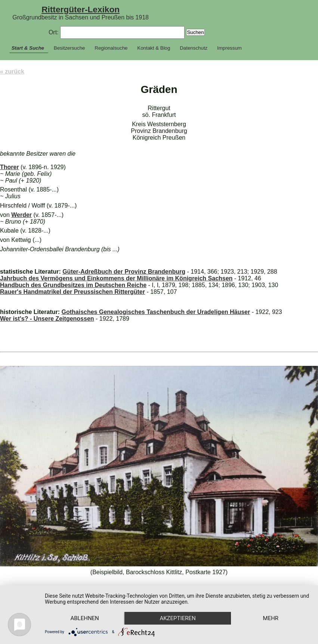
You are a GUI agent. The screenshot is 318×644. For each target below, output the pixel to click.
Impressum (229, 48)
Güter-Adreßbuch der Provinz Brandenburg (124, 272)
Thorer (10, 167)
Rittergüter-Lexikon (81, 9)
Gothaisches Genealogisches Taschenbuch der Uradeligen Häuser (156, 312)
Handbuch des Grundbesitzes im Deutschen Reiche (73, 285)
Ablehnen (84, 618)
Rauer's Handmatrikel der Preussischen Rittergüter (72, 292)
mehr (271, 618)
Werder (21, 215)
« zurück (12, 71)
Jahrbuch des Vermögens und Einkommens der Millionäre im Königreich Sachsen (116, 278)
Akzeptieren (177, 618)
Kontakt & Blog (154, 48)
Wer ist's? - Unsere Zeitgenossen (47, 319)
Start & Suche (28, 48)
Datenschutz (194, 48)
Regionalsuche (111, 48)
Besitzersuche (70, 48)
